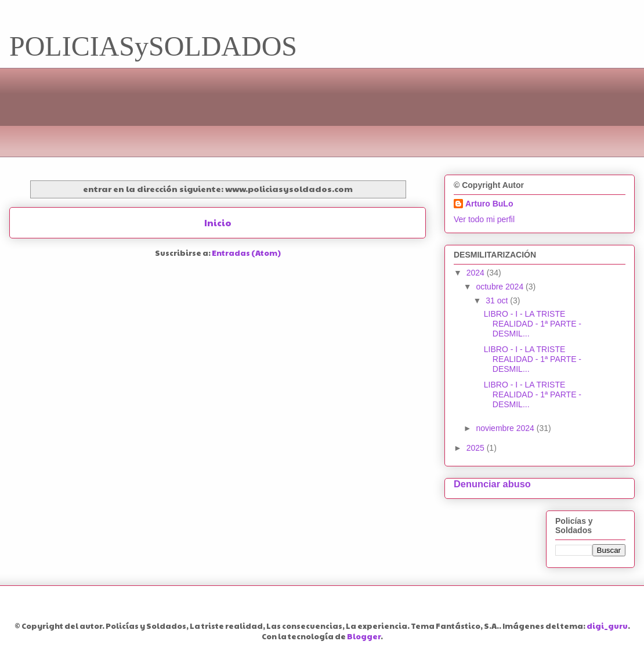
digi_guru (607, 626)
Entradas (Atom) (246, 253)
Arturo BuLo (489, 204)
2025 (477, 448)
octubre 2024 (501, 287)
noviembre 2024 (506, 428)
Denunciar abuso (492, 484)
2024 (477, 273)
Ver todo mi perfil (484, 219)
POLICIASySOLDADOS (153, 46)
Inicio (218, 222)
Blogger (364, 636)
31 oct (498, 300)
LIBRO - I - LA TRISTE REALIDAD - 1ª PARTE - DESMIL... (533, 324)
